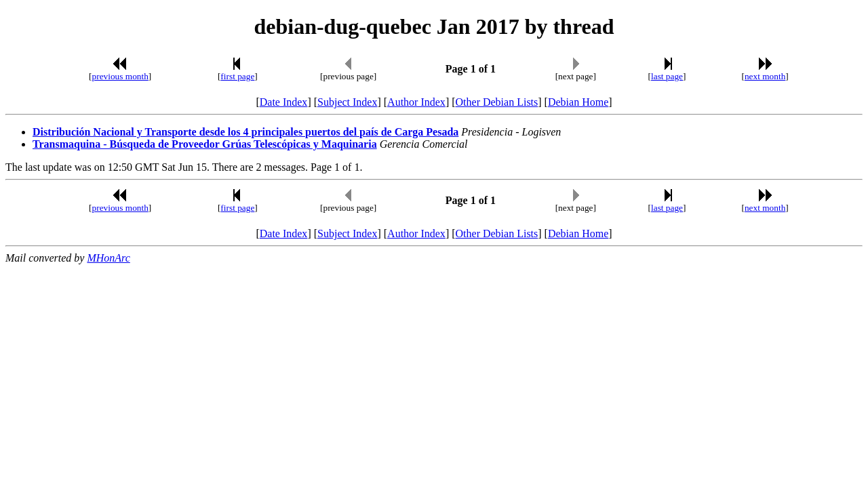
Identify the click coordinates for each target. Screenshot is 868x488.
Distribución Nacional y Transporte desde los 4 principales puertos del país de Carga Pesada (245, 132)
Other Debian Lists (497, 102)
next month (765, 76)
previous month (120, 76)
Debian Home (578, 102)
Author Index (416, 102)
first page (237, 76)
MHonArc (108, 258)
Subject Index (347, 102)
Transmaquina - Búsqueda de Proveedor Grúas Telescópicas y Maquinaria (205, 144)
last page (667, 76)
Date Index (284, 102)
